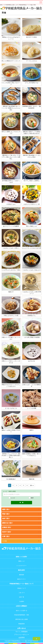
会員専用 (22, 638)
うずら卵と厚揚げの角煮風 (32, 337)
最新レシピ (22, 561)
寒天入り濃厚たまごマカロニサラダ (11, 133)
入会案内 (22, 601)
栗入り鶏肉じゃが (32, 226)
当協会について (22, 588)
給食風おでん (32, 315)
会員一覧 (22, 597)
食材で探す (6, 518)
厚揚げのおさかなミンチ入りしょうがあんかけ (11, 385)
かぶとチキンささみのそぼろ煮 (32, 248)
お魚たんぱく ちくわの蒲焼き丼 (32, 385)
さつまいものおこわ (11, 408)
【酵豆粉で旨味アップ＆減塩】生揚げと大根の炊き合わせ (32, 133)
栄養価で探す (7, 527)
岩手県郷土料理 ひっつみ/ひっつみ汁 (11, 182)
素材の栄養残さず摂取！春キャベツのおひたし (32, 455)
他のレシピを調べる (22, 611)
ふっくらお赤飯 (32, 408)
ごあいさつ (22, 593)
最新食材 (22, 575)
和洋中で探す (7, 532)
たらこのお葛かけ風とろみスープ (11, 84)
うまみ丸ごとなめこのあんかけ (32, 270)
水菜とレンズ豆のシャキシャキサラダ (11, 362)
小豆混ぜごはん (11, 204)
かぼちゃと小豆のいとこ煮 (32, 204)
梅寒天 (32, 430)
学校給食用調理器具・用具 (22, 615)
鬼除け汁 (11, 292)
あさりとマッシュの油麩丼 (11, 226)
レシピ (12, 498)
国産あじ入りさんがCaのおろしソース (11, 38)
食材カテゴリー (22, 579)
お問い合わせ (22, 628)
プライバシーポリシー (22, 635)
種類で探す (6, 509)
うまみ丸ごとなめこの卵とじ (11, 248)
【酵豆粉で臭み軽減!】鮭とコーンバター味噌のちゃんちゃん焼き (11, 108)
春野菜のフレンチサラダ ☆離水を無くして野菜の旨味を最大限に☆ (11, 455)
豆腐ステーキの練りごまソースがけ (11, 338)
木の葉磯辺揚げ (11, 479)
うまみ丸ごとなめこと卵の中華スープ (32, 293)
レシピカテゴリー (22, 566)
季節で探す (6, 514)
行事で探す (6, 536)
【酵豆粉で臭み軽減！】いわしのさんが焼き (32, 156)
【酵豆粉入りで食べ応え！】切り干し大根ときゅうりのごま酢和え (11, 157)
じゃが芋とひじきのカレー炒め (11, 270)
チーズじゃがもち (32, 61)
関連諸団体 (22, 624)
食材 (31, 498)
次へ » (32, 485)
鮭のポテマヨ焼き (32, 37)
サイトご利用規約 (22, 632)
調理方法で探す (7, 523)
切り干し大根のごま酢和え (32, 181)
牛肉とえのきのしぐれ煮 (11, 315)
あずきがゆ (32, 361)
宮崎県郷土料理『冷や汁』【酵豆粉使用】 (32, 107)
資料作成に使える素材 (22, 619)
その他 (4, 541)
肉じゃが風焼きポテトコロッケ (11, 61)
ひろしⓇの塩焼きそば (32, 83)
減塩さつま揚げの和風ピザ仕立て (11, 431)
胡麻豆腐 (32, 479)
